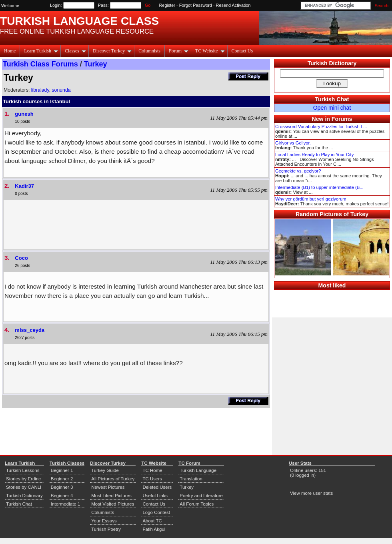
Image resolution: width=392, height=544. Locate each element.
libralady (40, 90)
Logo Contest (156, 512)
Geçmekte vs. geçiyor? (298, 171)
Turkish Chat (332, 99)
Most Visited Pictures (113, 504)
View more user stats (311, 493)
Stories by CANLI (24, 487)
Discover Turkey (112, 51)
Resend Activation (233, 5)
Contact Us (242, 51)
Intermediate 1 (66, 504)
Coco (21, 258)
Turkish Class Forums (40, 64)
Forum (179, 51)
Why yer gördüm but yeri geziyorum (311, 199)
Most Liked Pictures (111, 496)
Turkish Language (198, 470)
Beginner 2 (62, 479)
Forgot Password (196, 5)
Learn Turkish (41, 51)
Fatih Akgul (154, 529)
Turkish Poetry (106, 529)
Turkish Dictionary (332, 63)
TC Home (152, 470)
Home (10, 51)
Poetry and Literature (201, 496)
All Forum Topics (197, 504)
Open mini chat (332, 108)
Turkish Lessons (23, 470)
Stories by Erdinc (23, 479)
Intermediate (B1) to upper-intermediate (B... (319, 187)
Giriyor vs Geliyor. (293, 143)
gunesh (24, 114)
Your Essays (104, 521)
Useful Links (155, 496)
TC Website (210, 51)
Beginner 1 (62, 470)
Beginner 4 (62, 496)
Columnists (149, 51)
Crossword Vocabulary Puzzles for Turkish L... (321, 126)
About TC (152, 521)
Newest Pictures (108, 487)
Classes (75, 51)
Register (167, 5)
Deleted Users (157, 487)
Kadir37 (24, 186)
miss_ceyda (30, 330)
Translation (191, 479)
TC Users (152, 479)
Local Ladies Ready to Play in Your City (314, 155)
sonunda (61, 90)
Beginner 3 (62, 487)
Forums (342, 119)
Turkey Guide (105, 470)
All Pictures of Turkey (113, 479)
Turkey (96, 64)
